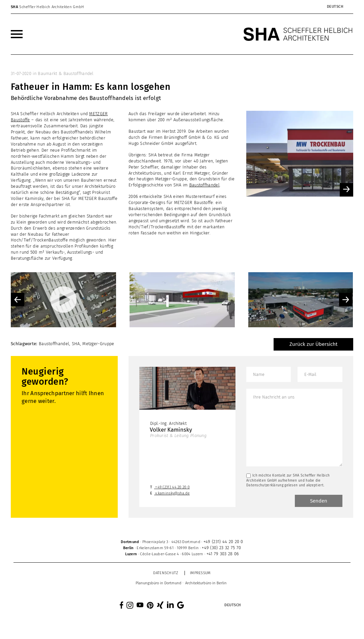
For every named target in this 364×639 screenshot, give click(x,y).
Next (346, 300)
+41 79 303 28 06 (223, 554)
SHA (76, 344)
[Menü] (17, 34)
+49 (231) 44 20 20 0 (172, 487)
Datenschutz (166, 573)
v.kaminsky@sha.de (172, 493)
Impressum (200, 573)
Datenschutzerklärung (265, 485)
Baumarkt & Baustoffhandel (66, 73)
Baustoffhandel (204, 185)
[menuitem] (17, 34)
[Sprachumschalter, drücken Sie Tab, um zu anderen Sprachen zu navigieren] (335, 7)
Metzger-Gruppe (98, 344)
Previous (18, 300)
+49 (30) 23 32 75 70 (221, 548)
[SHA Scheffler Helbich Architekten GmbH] (298, 34)
